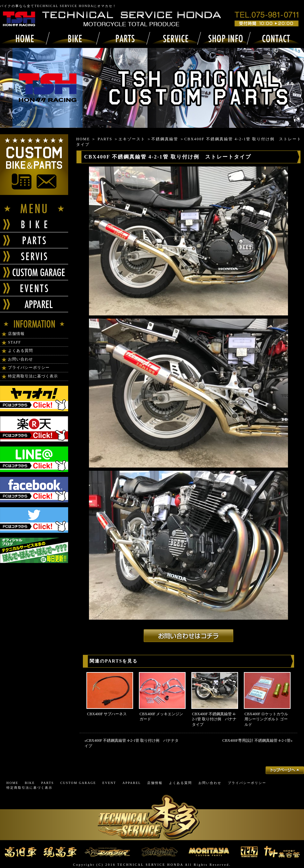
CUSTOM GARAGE (78, 783)
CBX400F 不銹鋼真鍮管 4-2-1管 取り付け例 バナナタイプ (214, 719)
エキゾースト (132, 139)
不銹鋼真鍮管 (165, 139)
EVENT (109, 783)
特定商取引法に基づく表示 (33, 376)
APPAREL (132, 783)
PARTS (105, 139)
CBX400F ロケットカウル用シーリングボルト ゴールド (266, 719)
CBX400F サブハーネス (107, 714)
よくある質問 (20, 351)
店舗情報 (16, 334)
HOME (83, 139)
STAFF (14, 342)
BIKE (30, 783)
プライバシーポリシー (29, 368)
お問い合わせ (20, 359)
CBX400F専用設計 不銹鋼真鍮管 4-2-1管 (256, 740)
